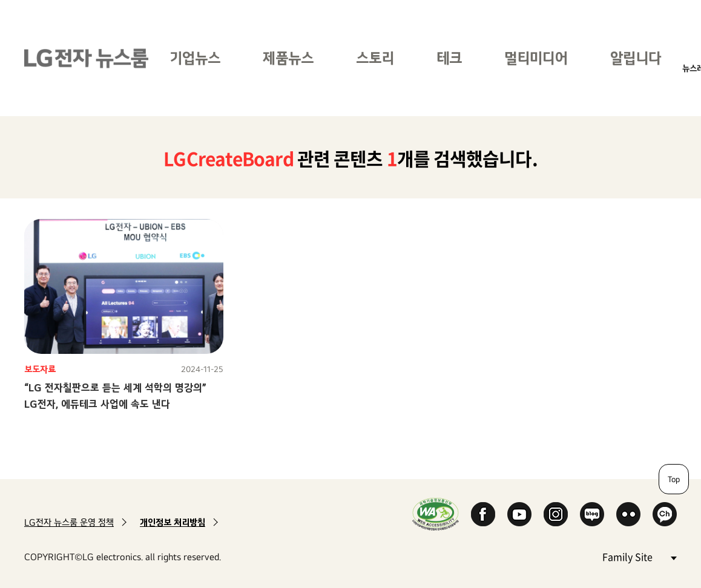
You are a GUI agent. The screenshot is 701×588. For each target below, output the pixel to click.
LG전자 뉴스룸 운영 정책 (69, 522)
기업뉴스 (195, 58)
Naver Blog (592, 514)
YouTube (519, 514)
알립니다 (636, 58)
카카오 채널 (665, 514)
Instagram (556, 514)
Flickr (628, 514)
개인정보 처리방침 (173, 522)
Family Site (639, 556)
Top (674, 479)
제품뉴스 (288, 58)
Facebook (483, 514)
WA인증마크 (436, 514)
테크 (449, 58)
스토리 (375, 58)
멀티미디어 (536, 58)
